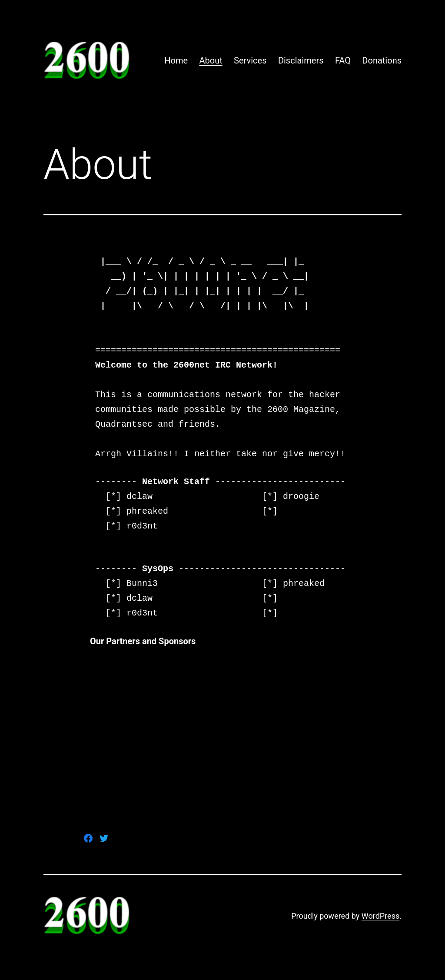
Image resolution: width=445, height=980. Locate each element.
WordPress (380, 916)
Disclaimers (301, 60)
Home (176, 60)
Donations (382, 60)
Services (250, 60)
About (211, 60)
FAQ (343, 60)
